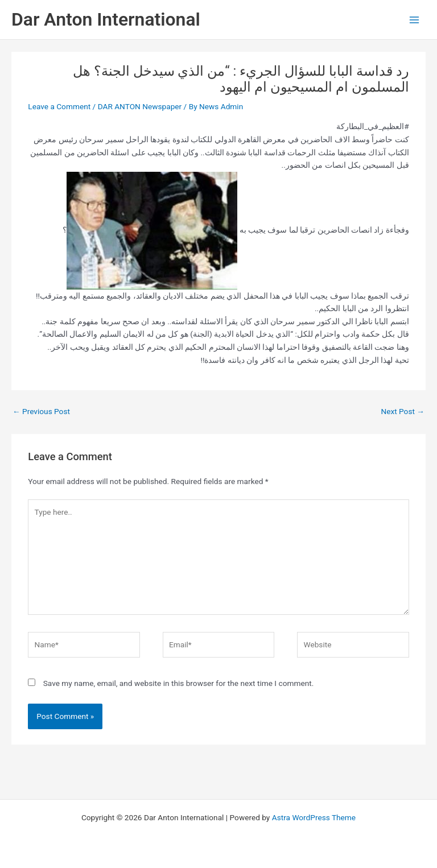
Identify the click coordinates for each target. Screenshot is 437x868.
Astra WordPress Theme (314, 817)
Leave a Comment (59, 106)
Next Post (403, 411)
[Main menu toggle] (415, 20)
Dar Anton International (106, 19)
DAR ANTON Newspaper (140, 106)
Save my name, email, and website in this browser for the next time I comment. (179, 683)
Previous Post (41, 411)
